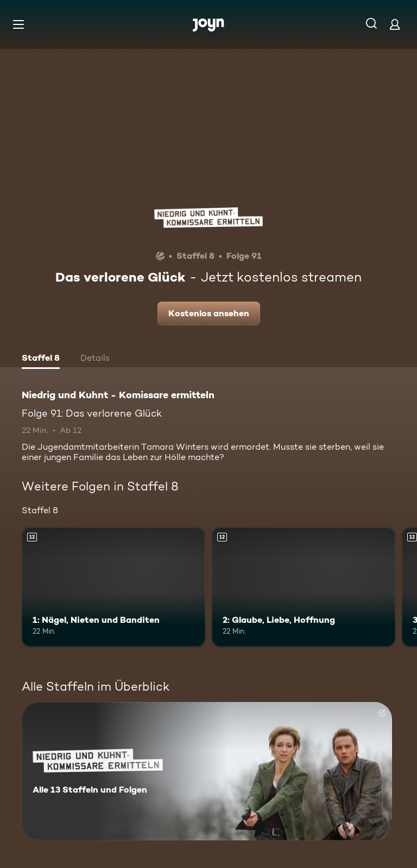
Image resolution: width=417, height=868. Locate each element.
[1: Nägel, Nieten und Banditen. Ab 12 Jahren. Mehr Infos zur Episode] (113, 587)
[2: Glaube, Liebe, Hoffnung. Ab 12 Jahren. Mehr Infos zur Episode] (304, 587)
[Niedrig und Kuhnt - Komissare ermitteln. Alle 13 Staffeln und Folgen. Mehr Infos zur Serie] (207, 771)
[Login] (395, 24)
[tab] (41, 359)
